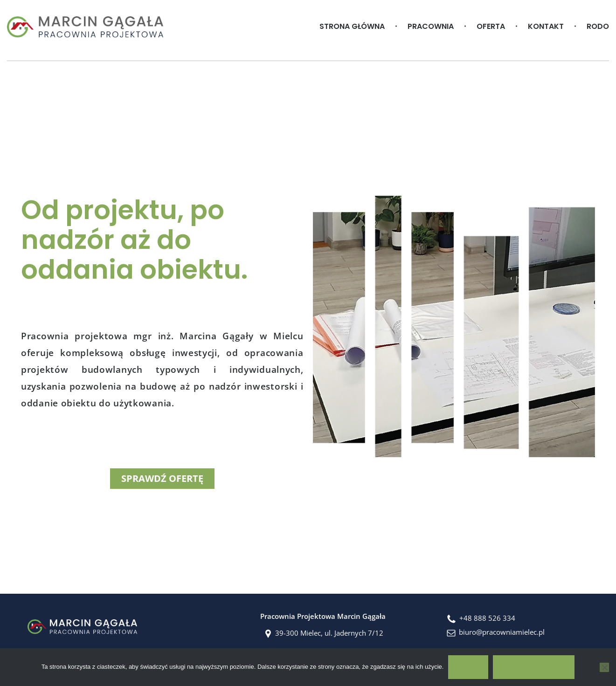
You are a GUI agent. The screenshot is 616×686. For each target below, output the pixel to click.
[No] (604, 667)
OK (468, 667)
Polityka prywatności (534, 667)
